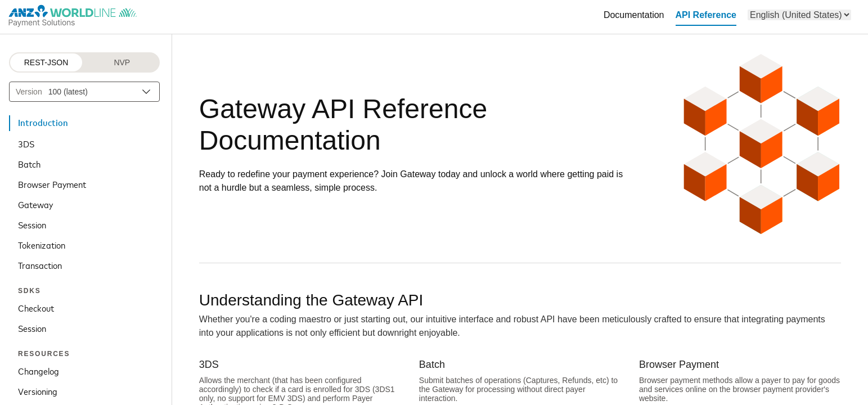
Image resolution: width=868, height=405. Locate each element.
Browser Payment (52, 184)
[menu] (799, 15)
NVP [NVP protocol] (122, 62)
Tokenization (42, 245)
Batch (29, 164)
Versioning (38, 391)
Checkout (36, 308)
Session (32, 224)
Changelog (39, 371)
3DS (26, 143)
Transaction (40, 265)
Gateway (35, 204)
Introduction (43, 123)
